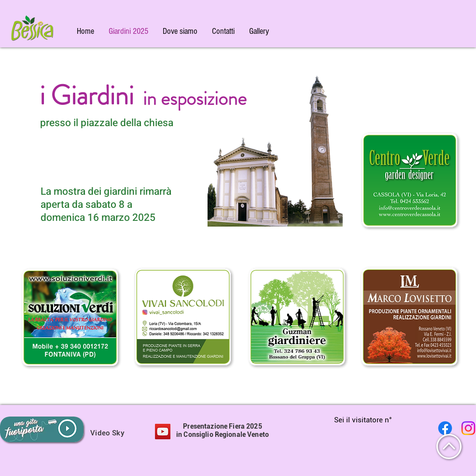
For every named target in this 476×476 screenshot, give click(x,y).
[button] (259, 31)
